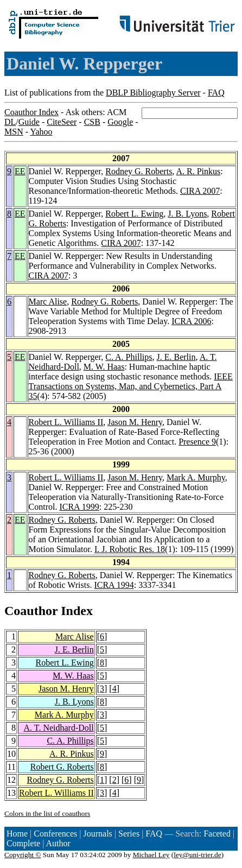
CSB (92, 122)
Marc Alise (48, 302)
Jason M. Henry (135, 422)
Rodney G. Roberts (139, 171)
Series (129, 834)
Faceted (217, 834)
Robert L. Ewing (134, 214)
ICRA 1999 (79, 507)
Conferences (55, 834)
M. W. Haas (104, 367)
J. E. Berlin (176, 357)
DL (10, 122)
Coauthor (31, 611)
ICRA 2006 (191, 321)
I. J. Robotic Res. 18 (130, 549)
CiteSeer (62, 122)
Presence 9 (197, 442)
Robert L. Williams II (66, 422)
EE (20, 171)
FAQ (216, 93)
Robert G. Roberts (62, 767)
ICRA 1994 (114, 585)
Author (58, 843)
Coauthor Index (31, 112)
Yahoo (41, 132)
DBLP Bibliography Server (153, 93)
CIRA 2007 (200, 191)
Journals (97, 834)
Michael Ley (151, 855)
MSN (14, 132)
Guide (29, 122)
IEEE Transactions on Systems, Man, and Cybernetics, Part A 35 (131, 386)
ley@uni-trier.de (197, 855)
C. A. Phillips (129, 357)
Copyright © (23, 855)
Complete (23, 843)
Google (120, 122)
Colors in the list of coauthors (47, 813)
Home (17, 834)
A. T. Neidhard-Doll (59, 728)
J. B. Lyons (187, 214)
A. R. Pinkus (198, 171)
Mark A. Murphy (196, 477)
